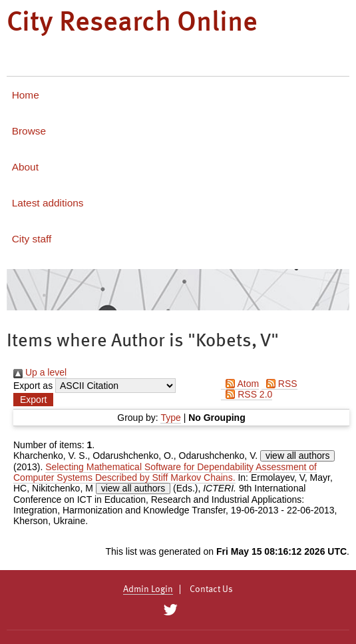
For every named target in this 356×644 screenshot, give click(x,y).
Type (170, 418)
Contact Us (211, 589)
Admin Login (148, 589)
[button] (33, 400)
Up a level (40, 372)
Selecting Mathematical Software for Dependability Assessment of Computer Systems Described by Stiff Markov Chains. (165, 472)
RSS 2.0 (247, 394)
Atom (240, 384)
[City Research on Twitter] (171, 610)
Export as (33, 386)
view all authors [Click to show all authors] (298, 456)
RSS (279, 384)
